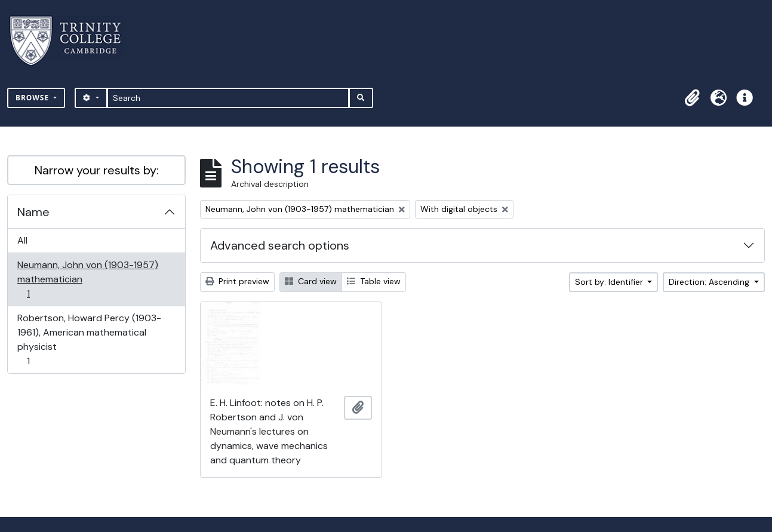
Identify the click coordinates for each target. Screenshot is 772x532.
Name (33, 212)
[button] (692, 98)
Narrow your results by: (97, 170)
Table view (374, 281)
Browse (33, 98)
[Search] (228, 98)
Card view (311, 281)
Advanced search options (280, 245)
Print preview (237, 281)
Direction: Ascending (710, 282)
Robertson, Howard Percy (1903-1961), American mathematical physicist (89, 339)
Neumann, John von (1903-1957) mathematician (87, 279)
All (22, 240)
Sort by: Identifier (610, 282)
